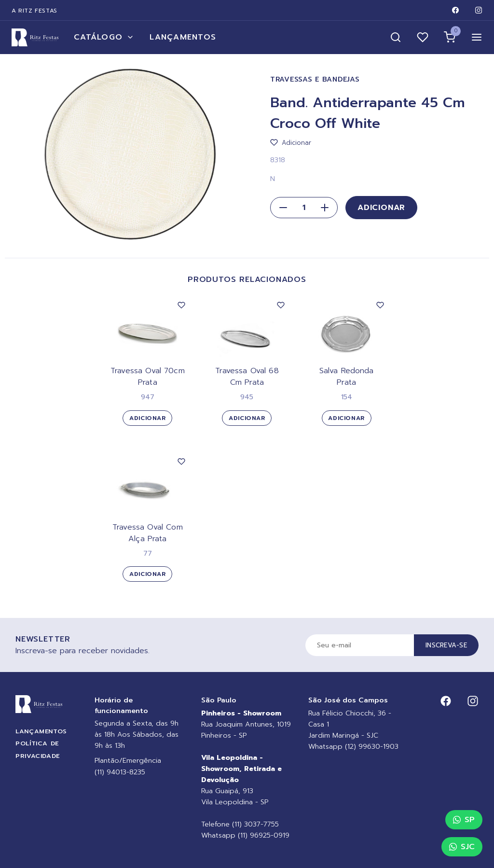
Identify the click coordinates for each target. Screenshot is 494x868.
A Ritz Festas (34, 11)
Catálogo (104, 37)
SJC (462, 847)
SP (464, 820)
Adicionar (381, 208)
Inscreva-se (446, 645)
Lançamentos (183, 37)
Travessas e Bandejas (315, 79)
